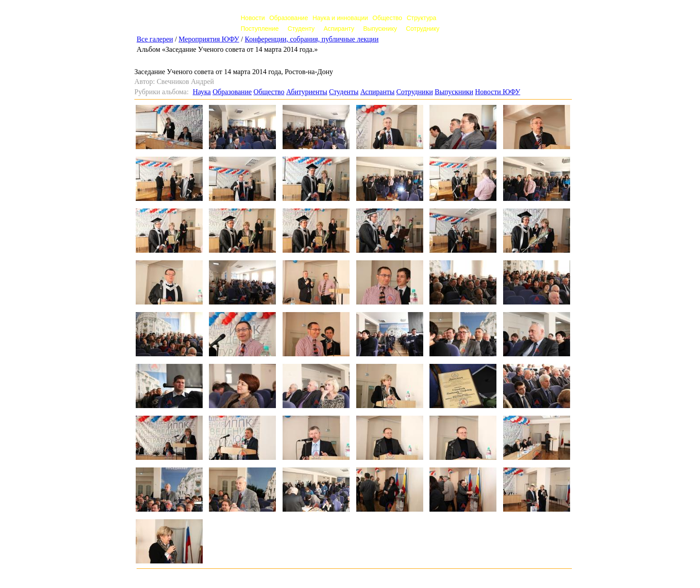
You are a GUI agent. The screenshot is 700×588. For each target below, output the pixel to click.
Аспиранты (377, 92)
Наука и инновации (340, 18)
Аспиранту (339, 29)
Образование (289, 18)
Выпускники (454, 92)
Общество (387, 18)
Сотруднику (423, 29)
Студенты (344, 92)
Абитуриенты (307, 92)
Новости (253, 18)
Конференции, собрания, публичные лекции (312, 39)
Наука (202, 92)
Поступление (260, 29)
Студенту (301, 29)
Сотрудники (415, 92)
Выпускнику (380, 29)
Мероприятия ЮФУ (209, 39)
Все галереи (155, 39)
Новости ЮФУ (498, 92)
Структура (421, 18)
